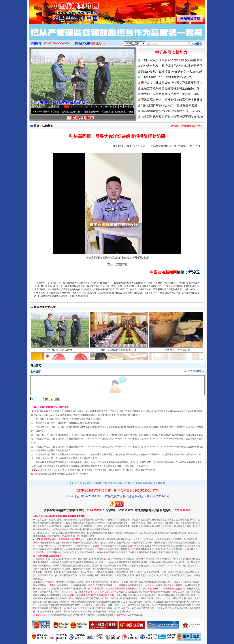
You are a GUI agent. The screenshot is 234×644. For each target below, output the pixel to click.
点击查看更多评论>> (194, 371)
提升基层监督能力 (171, 52)
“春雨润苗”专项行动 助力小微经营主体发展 (169, 105)
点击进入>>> (98, 43)
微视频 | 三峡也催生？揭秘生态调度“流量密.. (129, 112)
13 (121, 107)
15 (131, 107)
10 (106, 107)
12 (116, 107)
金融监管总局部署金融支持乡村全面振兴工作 (170, 88)
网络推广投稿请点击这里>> (186, 126)
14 (126, 107)
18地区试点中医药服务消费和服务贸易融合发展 (172, 60)
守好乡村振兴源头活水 (60, 351)
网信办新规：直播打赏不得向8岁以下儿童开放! (172, 71)
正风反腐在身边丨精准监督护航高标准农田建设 (172, 100)
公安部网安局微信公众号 (162, 146)
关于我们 (74, 483)
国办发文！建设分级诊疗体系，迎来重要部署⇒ (172, 83)
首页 (36, 126)
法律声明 (97, 483)
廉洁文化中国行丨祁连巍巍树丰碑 (84, 112)
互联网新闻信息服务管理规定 (87, 419)
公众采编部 (85, 483)
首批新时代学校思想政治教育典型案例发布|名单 (172, 117)
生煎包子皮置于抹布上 (178, 351)
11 (111, 107)
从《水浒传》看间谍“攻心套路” (46, 112)
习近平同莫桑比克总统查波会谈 (119, 351)
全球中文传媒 (59, 11)
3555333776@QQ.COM (57, 43)
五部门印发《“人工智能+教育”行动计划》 (168, 77)
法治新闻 (48, 126)
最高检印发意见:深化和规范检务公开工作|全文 (171, 111)
